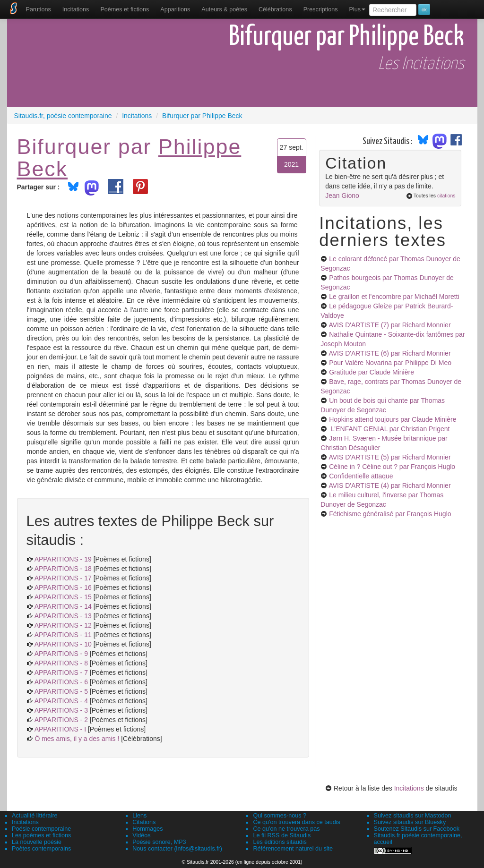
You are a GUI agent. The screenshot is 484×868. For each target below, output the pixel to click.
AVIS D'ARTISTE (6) (389, 353)
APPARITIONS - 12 (63, 625)
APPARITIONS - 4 (61, 701)
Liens (139, 816)
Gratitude (372, 372)
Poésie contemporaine (41, 829)
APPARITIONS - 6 (61, 682)
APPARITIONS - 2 (61, 720)
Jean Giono (342, 196)
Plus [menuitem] (357, 9)
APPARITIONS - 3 (61, 710)
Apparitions (175, 9)
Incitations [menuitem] (76, 9)
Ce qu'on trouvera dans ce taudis (296, 822)
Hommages (147, 829)
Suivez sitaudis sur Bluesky (410, 822)
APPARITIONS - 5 (61, 691)
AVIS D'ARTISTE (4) (389, 485)
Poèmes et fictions (125, 9)
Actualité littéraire (35, 816)
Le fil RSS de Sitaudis (282, 835)
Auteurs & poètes (224, 9)
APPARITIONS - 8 (61, 663)
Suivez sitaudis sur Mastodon (413, 816)
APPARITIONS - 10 (63, 644)
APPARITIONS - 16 (63, 587)
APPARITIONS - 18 (63, 569)
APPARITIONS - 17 (63, 578)
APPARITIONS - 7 (61, 672)
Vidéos (141, 835)
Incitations (409, 788)
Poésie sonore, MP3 (159, 842)
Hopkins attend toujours (393, 419)
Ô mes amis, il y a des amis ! (77, 739)
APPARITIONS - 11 (63, 635)
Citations (144, 822)
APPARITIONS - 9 (61, 654)
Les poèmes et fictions (41, 835)
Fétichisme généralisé (390, 514)
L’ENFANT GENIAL (389, 429)
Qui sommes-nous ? (280, 816)
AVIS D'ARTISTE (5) (389, 457)
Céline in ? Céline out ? (392, 467)
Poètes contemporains (41, 849)
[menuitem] (39, 9)
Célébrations (275, 9)
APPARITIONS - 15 (63, 597)
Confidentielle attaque (361, 476)
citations (446, 196)
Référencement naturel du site (293, 849)
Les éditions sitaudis (280, 842)
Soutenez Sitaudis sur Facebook (417, 829)
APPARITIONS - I (60, 729)
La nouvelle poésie (37, 842)
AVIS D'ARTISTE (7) (389, 325)
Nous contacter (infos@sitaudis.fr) (177, 849)
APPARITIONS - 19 (63, 559)
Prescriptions (321, 9)
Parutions (39, 9)
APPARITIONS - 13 (63, 616)
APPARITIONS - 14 (63, 606)
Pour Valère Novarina (390, 363)
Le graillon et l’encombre (394, 297)
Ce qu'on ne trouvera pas (286, 829)
